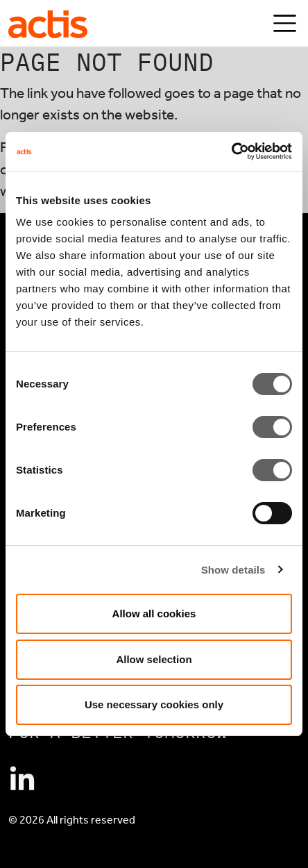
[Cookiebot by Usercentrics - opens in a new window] (231, 151)
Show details (233, 570)
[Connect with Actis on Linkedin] (22, 780)
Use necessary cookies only (154, 704)
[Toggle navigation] (285, 23)
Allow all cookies (154, 614)
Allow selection (154, 659)
